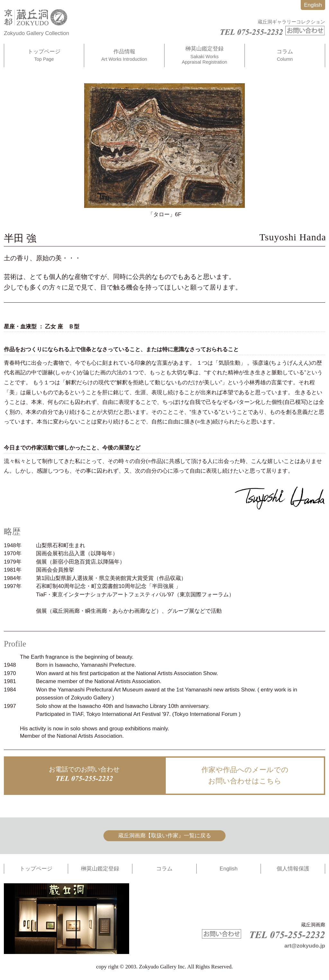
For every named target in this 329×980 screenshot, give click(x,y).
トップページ (44, 55)
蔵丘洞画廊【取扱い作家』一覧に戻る (165, 836)
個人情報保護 (293, 869)
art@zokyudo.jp (305, 946)
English (313, 5)
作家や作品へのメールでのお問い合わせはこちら (245, 775)
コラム (285, 55)
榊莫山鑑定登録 (205, 55)
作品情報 (124, 55)
